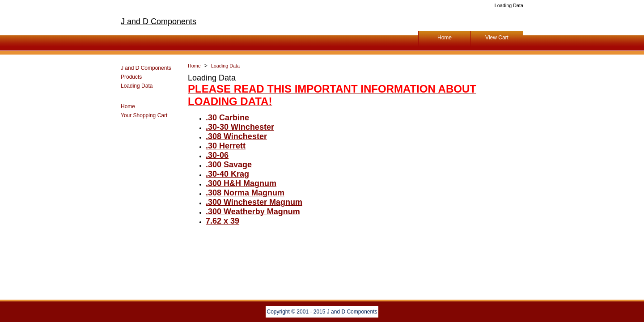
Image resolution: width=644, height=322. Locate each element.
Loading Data (137, 86)
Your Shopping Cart (144, 115)
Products (131, 77)
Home (445, 38)
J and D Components (159, 21)
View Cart (497, 38)
